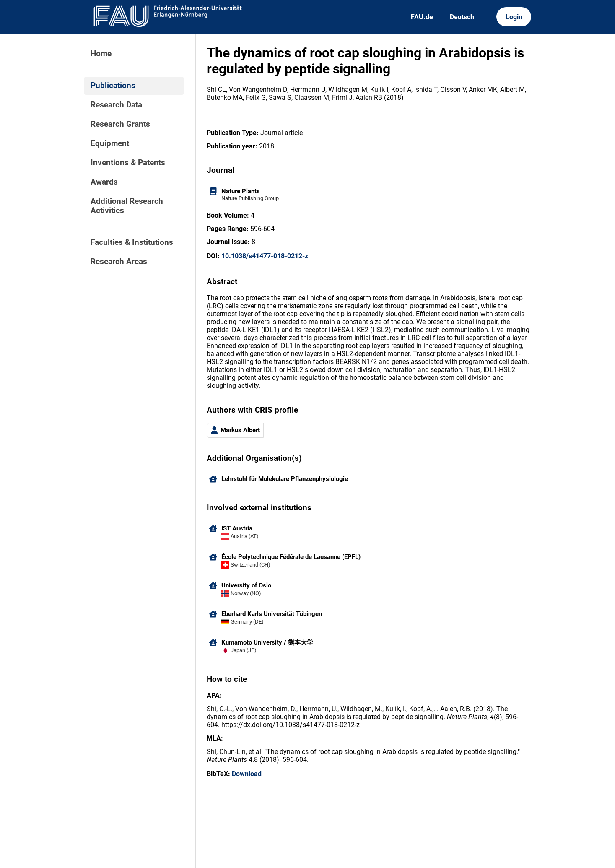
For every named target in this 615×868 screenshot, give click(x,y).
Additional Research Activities (127, 206)
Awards (104, 182)
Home (101, 54)
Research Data (116, 105)
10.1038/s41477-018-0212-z (265, 256)
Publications (113, 86)
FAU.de (422, 17)
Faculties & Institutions (132, 242)
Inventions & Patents (128, 163)
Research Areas (119, 262)
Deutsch (462, 17)
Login (514, 17)
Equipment (110, 143)
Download (247, 774)
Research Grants (120, 124)
